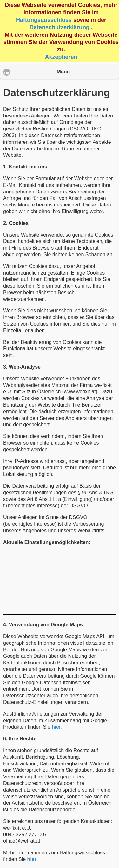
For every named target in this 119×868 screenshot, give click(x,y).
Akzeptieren (61, 57)
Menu (63, 72)
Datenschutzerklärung (60, 27)
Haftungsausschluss (44, 20)
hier (56, 727)
